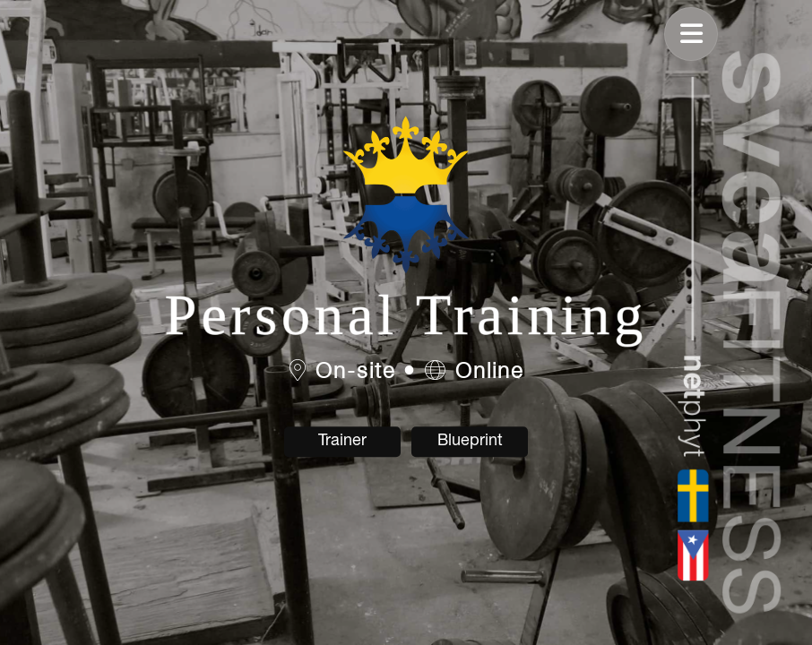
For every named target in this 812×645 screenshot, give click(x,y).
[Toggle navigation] (691, 34)
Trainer (342, 441)
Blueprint (470, 441)
